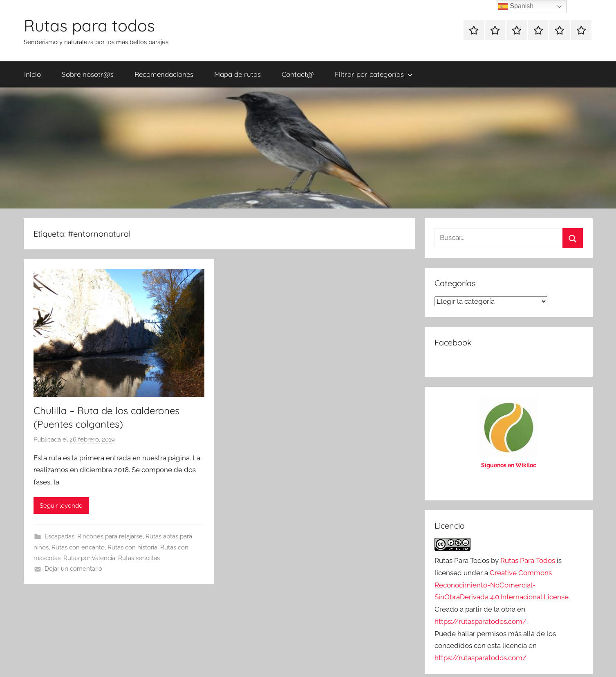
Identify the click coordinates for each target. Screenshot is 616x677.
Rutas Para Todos (528, 560)
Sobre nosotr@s (88, 74)
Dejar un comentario (73, 569)
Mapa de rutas (237, 74)
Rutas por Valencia (89, 558)
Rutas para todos (89, 25)
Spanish (516, 7)
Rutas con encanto (78, 547)
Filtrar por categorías (374, 74)
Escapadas (59, 536)
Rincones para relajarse (110, 536)
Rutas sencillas (139, 558)
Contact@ (298, 74)
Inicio (32, 74)
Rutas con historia (132, 547)
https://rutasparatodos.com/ (480, 621)
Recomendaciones (164, 74)
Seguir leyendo (61, 506)
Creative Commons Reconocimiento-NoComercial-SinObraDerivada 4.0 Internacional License (502, 585)
